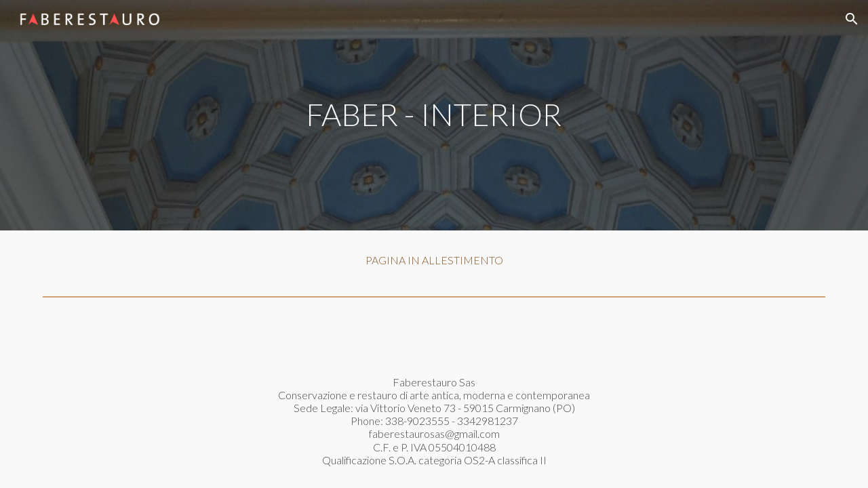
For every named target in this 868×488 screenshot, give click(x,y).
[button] (852, 19)
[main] (434, 115)
